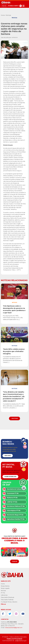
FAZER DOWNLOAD (10, 477)
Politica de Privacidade (15, 639)
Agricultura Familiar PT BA (16, 519)
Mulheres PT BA (12, 498)
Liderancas (4, 595)
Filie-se (4, 6)
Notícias (8, 15)
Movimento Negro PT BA (15, 515)
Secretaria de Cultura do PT (16, 489)
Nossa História (5, 586)
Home (3, 15)
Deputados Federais (7, 600)
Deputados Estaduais (8, 597)
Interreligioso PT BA (14, 511)
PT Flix (3, 593)
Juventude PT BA (13, 493)
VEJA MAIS (8, 456)
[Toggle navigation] (23, 6)
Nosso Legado (5, 588)
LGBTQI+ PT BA (12, 502)
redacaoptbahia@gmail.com (14, 628)
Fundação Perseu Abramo (9, 602)
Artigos (14, 302)
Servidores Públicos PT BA (16, 506)
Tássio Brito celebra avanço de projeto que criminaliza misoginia (14, 351)
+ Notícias (14, 418)
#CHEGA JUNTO (13, 6)
